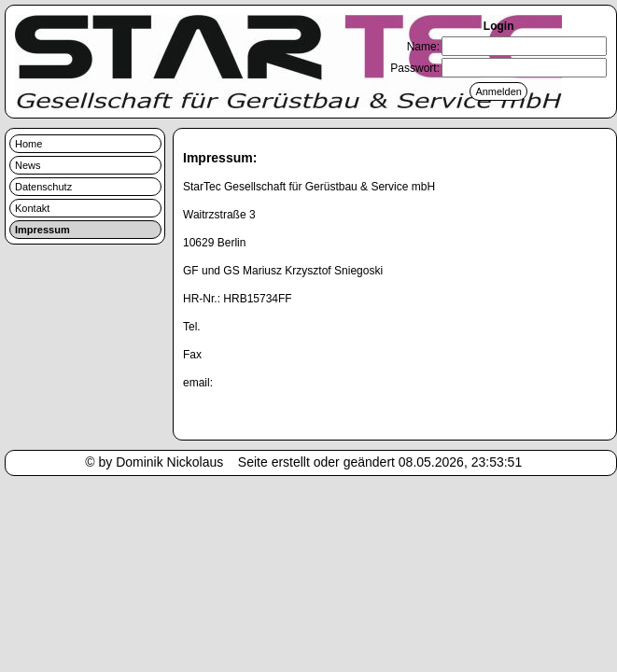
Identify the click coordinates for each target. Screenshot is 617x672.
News (28, 165)
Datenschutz (43, 187)
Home (28, 144)
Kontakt (32, 208)
